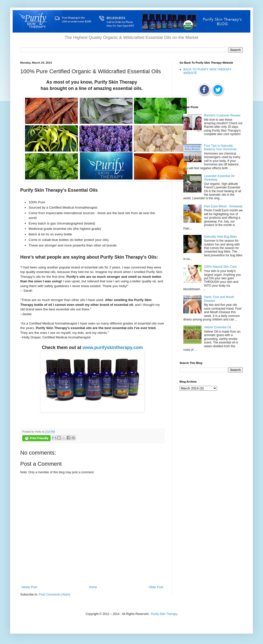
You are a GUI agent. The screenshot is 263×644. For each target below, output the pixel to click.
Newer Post (29, 587)
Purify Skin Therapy (164, 614)
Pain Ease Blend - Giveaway (223, 206)
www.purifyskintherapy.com (113, 348)
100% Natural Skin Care (220, 267)
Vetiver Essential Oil (218, 327)
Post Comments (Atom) (54, 595)
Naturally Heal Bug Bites (221, 237)
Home (93, 587)
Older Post (156, 587)
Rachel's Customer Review (222, 115)
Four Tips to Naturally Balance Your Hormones (220, 147)
